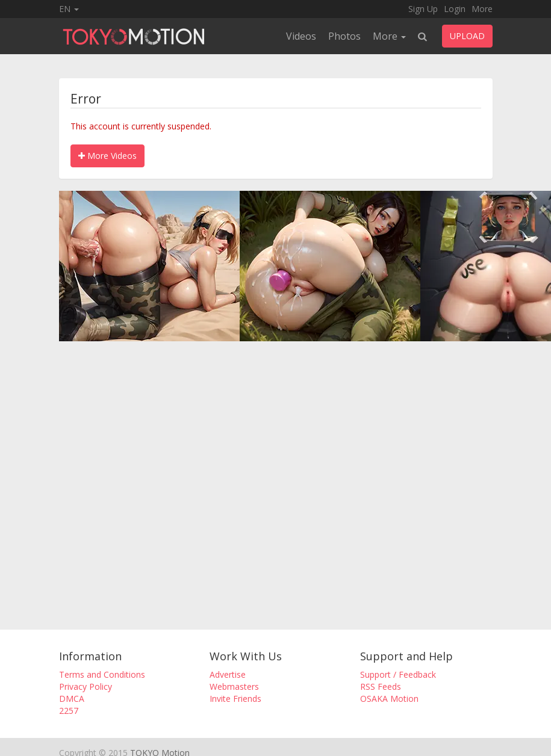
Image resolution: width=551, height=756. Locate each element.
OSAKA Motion (389, 699)
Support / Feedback (398, 674)
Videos (301, 36)
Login (455, 9)
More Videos (107, 156)
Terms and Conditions (102, 674)
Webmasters (234, 686)
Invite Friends (235, 699)
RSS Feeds (381, 686)
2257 (69, 711)
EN (69, 9)
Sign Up (423, 9)
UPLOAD (467, 36)
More (482, 9)
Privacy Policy (86, 686)
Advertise (228, 674)
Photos (344, 36)
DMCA (72, 699)
